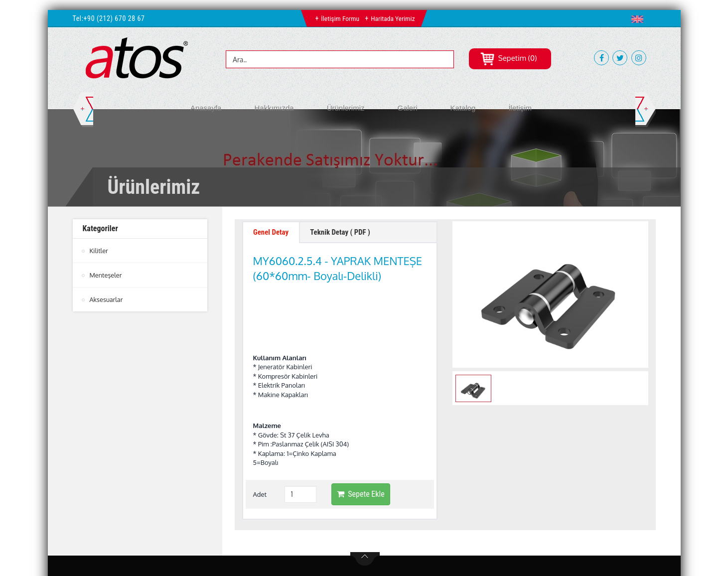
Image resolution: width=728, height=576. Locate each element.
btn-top (365, 499)
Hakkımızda (274, 108)
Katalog (463, 108)
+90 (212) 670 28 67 (114, 18)
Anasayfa (206, 108)
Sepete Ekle (361, 434)
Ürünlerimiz (346, 108)
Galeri (408, 108)
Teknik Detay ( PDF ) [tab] (349, 233)
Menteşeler (106, 275)
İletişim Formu (340, 18)
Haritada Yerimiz (393, 18)
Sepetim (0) (509, 58)
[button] (640, 19)
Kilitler (99, 251)
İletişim (520, 108)
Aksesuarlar (107, 299)
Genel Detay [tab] (274, 233)
